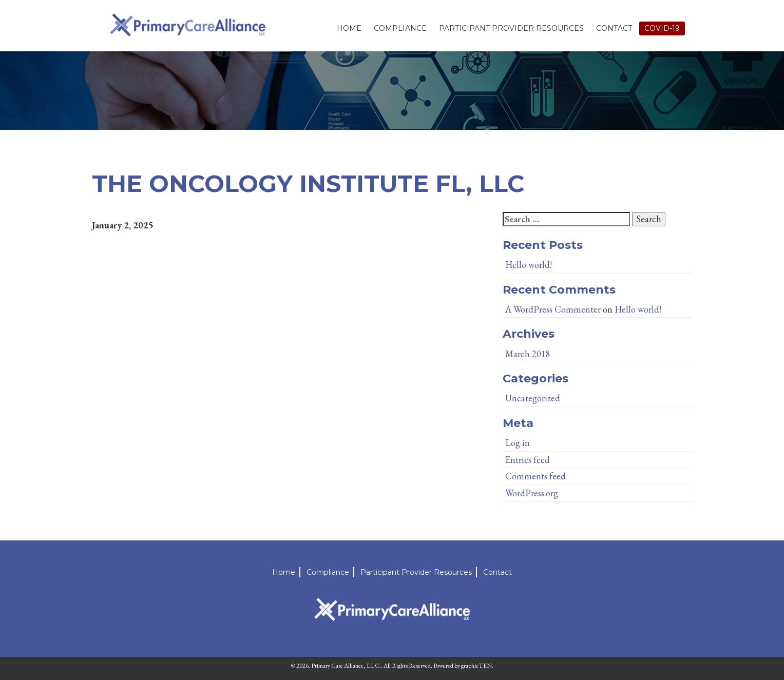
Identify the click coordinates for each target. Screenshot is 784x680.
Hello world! (529, 265)
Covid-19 (662, 28)
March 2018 (528, 354)
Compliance (400, 28)
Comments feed (536, 476)
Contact (614, 28)
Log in (518, 443)
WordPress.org (532, 493)
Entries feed (528, 460)
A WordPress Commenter (553, 309)
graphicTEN (476, 666)
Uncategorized (533, 398)
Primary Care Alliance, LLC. (346, 666)
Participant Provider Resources (511, 28)
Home (349, 28)
